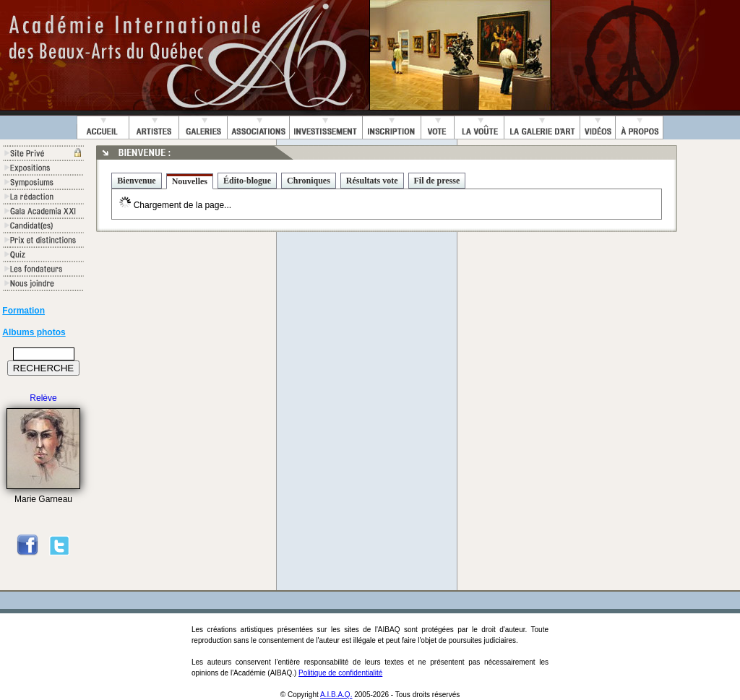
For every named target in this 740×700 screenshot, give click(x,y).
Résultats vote (372, 181)
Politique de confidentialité (340, 673)
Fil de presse (437, 181)
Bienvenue (136, 181)
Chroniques (309, 181)
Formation (23, 311)
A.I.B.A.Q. (336, 695)
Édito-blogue (247, 181)
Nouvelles (190, 181)
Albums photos (34, 332)
